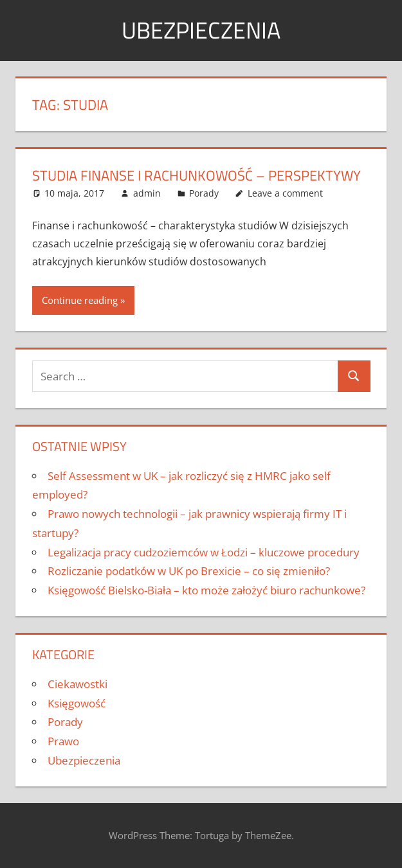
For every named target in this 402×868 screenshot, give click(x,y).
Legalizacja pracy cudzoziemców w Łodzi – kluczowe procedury (204, 552)
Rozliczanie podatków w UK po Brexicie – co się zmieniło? (189, 571)
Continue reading (80, 300)
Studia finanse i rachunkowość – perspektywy (196, 175)
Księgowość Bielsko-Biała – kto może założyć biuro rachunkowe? (206, 590)
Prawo (63, 741)
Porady (204, 193)
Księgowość (77, 703)
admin (147, 193)
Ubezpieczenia (201, 30)
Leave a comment (285, 193)
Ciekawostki (78, 684)
